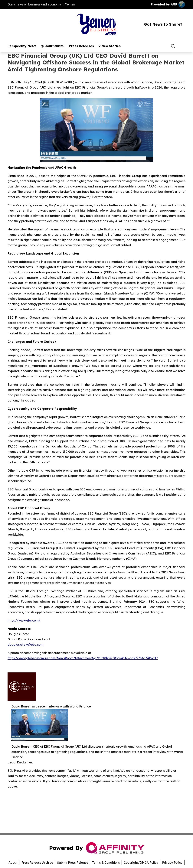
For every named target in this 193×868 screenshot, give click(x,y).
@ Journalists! (53, 46)
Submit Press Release (73, 863)
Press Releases (81, 46)
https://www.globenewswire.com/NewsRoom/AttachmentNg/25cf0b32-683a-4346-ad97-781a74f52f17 (83, 658)
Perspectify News (22, 46)
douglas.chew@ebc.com (25, 645)
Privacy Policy (172, 863)
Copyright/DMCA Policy (141, 863)
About (13, 863)
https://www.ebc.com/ (24, 620)
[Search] (173, 46)
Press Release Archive (37, 863)
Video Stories (110, 46)
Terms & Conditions (106, 863)
